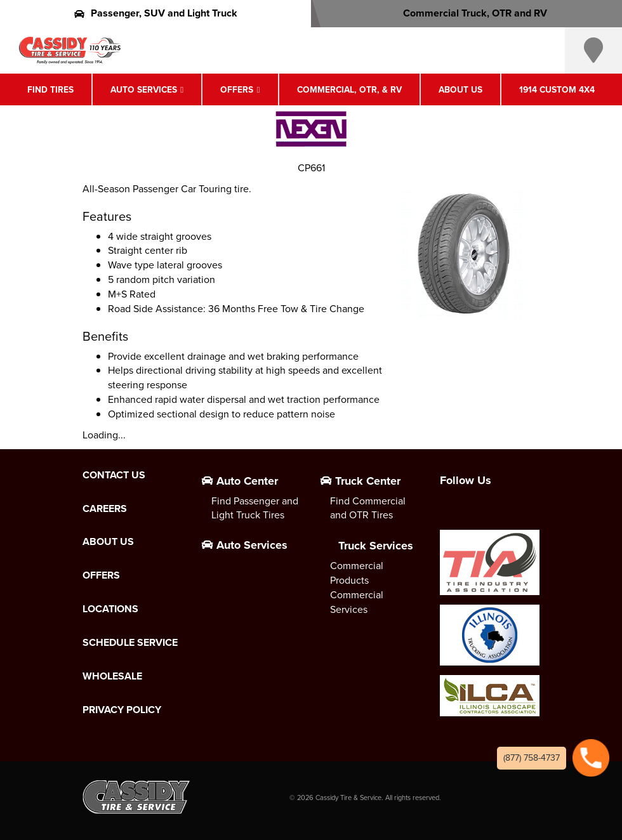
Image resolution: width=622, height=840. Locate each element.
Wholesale (112, 676)
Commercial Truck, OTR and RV (467, 13)
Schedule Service (130, 643)
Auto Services (144, 89)
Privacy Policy (122, 710)
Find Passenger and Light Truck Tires (255, 508)
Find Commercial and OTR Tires (368, 508)
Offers (237, 89)
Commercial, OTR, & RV (349, 89)
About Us (460, 89)
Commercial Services (357, 602)
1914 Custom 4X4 (557, 89)
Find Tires (50, 89)
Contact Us (114, 475)
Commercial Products (357, 573)
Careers (105, 509)
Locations (110, 609)
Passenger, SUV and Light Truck (156, 13)
